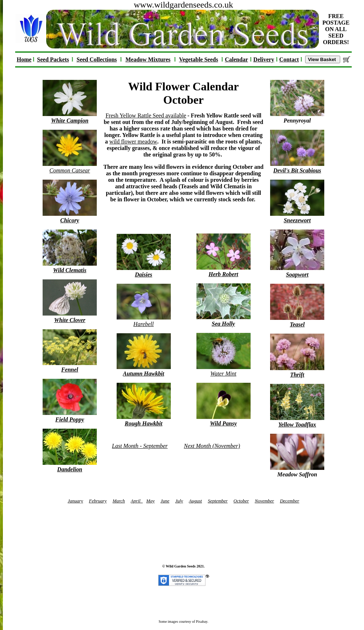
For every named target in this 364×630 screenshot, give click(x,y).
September (218, 501)
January (75, 501)
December (289, 501)
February (98, 501)
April (137, 501)
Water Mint (224, 370)
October (241, 501)
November (264, 501)
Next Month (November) (212, 446)
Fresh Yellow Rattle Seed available (146, 115)
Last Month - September (140, 446)
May (150, 501)
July (179, 501)
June (165, 501)
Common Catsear (70, 167)
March (119, 501)
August (195, 501)
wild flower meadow (133, 142)
